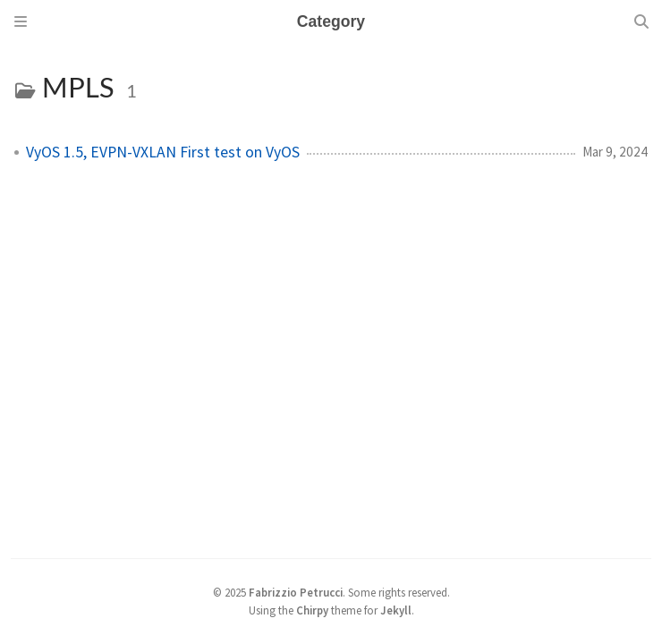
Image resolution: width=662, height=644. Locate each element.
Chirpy (312, 610)
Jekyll (396, 610)
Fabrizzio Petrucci (296, 592)
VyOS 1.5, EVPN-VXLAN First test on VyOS (163, 152)
